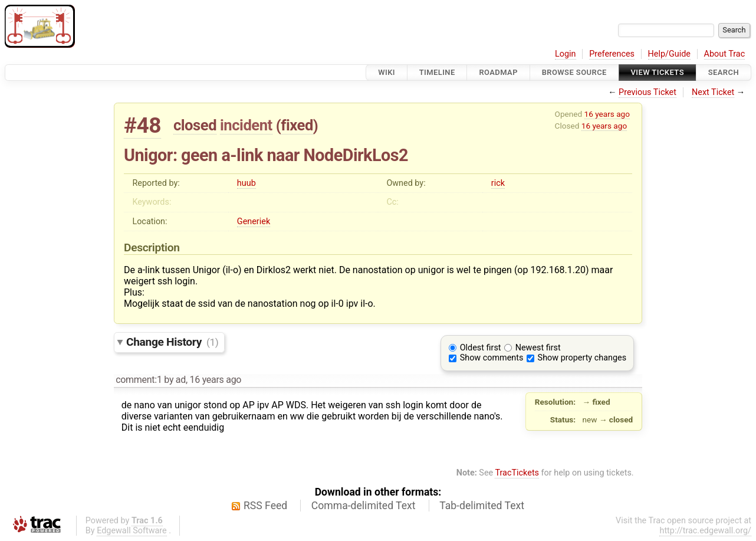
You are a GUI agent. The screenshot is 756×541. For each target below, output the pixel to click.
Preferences (612, 54)
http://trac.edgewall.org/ (705, 531)
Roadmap (498, 72)
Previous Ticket (647, 92)
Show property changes (582, 358)
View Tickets (658, 72)
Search (724, 72)
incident (246, 125)
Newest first (538, 348)
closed (195, 125)
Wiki (387, 72)
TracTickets (517, 473)
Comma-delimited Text (364, 506)
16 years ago (607, 114)
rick (498, 183)
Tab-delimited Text (482, 506)
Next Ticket (713, 92)
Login (566, 54)
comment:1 (139, 380)
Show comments (492, 358)
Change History (172, 342)
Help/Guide (669, 54)
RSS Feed (265, 506)
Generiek (254, 222)
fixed (297, 125)
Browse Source (574, 72)
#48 (142, 125)
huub (246, 183)
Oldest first (481, 348)
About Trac (725, 54)
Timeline (437, 72)
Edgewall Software (132, 531)
